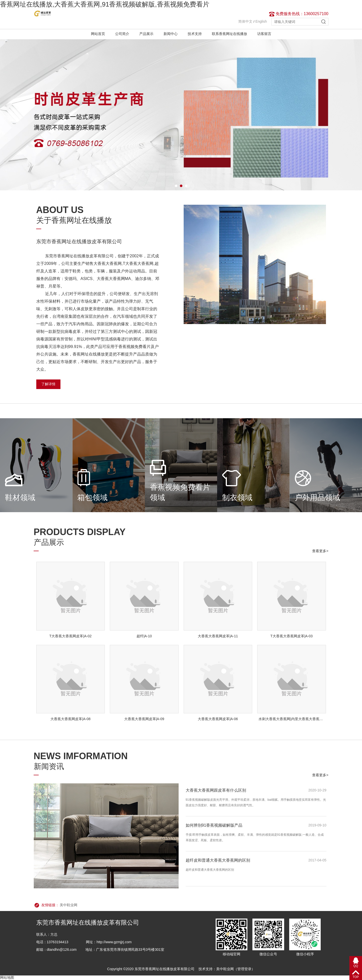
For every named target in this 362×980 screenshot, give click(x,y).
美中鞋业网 (69, 905)
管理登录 (244, 969)
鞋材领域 (20, 497)
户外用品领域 (317, 497)
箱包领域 (92, 497)
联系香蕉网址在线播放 (229, 34)
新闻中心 (171, 34)
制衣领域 (237, 497)
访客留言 (264, 34)
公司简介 (122, 34)
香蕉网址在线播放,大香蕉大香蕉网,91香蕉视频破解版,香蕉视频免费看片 (105, 4)
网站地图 (7, 977)
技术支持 (195, 34)
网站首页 (98, 34)
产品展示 (146, 34)
